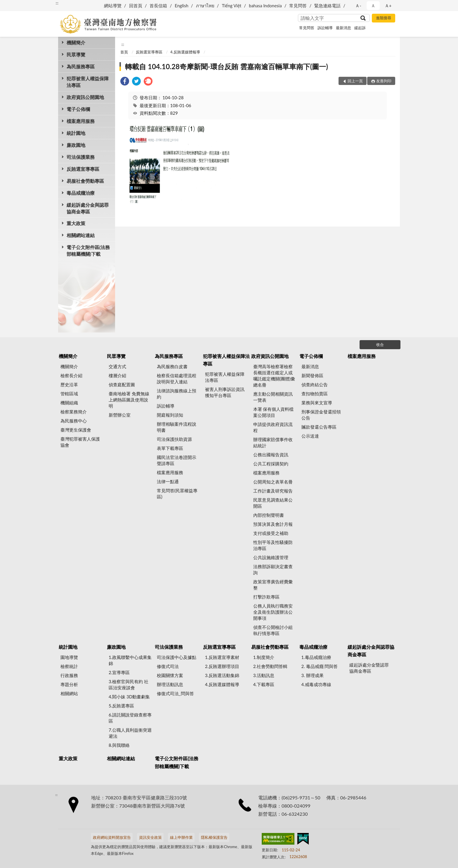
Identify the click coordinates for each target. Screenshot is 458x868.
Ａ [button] (373, 6)
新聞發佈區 (312, 375)
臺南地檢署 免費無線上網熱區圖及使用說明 (129, 400)
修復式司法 (168, 666)
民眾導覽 (76, 54)
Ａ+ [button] (388, 6)
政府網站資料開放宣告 (112, 837)
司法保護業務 (81, 157)
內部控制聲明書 (269, 515)
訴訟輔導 (325, 28)
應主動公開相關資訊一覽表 (273, 397)
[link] (125, 82)
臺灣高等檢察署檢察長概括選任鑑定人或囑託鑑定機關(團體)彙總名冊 (274, 376)
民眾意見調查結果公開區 (273, 503)
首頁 (124, 52)
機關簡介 (76, 42)
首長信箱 (158, 6)
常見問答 (298, 6)
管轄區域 (69, 394)
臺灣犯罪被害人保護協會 (80, 442)
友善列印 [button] (384, 81)
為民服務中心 (74, 421)
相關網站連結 (81, 235)
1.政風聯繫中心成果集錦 (130, 660)
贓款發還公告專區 (319, 427)
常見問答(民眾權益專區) (177, 494)
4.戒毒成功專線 (316, 684)
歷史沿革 (69, 385)
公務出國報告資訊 (271, 455)
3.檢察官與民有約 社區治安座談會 (129, 685)
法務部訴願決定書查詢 (273, 569)
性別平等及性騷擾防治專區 (273, 545)
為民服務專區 (81, 66)
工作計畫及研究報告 (273, 491)
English (182, 6)
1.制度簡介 (264, 657)
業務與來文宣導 (317, 403)
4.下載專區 (264, 684)
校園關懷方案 (170, 675)
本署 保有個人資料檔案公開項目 (274, 412)
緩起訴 (360, 28)
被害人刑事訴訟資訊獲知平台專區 (225, 392)
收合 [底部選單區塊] (380, 345)
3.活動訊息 (264, 675)
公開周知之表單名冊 (273, 482)
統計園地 (76, 133)
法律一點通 (168, 481)
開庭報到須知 (170, 415)
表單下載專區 (170, 448)
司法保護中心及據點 (177, 657)
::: (57, 3)
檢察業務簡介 (74, 412)
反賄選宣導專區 (83, 169)
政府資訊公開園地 (85, 97)
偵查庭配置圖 (122, 385)
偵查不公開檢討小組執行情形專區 (273, 630)
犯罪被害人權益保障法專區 (88, 82)
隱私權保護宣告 (214, 837)
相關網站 (69, 693)
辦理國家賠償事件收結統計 (273, 442)
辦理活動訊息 (170, 684)
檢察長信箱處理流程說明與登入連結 (177, 379)
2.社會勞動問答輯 (270, 666)
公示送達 (310, 436)
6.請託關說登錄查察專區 (130, 718)
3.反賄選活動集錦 (222, 675)
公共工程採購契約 (271, 464)
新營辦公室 (120, 415)
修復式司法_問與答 (175, 693)
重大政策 (76, 223)
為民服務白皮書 (172, 366)
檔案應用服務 (81, 121)
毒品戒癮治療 (81, 193)
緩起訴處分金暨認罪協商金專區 (369, 668)
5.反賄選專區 (121, 706)
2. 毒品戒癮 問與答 (320, 666)
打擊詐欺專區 (266, 597)
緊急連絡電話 (327, 6)
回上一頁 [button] (355, 81)
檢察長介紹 (71, 375)
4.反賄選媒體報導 (185, 52)
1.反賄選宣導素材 (222, 657)
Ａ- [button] (358, 6)
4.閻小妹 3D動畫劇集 (129, 697)
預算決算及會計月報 (273, 524)
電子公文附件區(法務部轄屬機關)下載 (88, 251)
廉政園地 (76, 145)
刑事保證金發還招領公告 (321, 415)
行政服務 (69, 675)
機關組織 (69, 403)
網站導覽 (113, 6)
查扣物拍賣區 (315, 394)
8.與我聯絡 (119, 745)
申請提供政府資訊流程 (273, 427)
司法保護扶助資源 (174, 439)
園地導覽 (69, 657)
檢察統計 (69, 666)
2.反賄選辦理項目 (222, 666)
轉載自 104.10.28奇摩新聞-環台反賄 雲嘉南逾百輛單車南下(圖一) (227, 66)
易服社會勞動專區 (85, 181)
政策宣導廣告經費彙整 (273, 585)
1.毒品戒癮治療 (316, 657)
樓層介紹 (117, 375)
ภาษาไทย (205, 6)
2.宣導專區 (119, 672)
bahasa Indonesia (265, 6)
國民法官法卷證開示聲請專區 (177, 460)
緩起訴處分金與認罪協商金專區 (88, 208)
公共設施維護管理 (271, 557)
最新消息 (343, 28)
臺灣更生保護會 (76, 430)
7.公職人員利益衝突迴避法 (130, 733)
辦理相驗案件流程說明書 (177, 427)
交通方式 (117, 366)
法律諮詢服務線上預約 (177, 394)
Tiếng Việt (231, 6)
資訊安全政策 (150, 837)
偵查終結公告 (315, 385)
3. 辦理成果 (313, 675)
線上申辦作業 (181, 837)
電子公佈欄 (78, 109)
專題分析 (69, 684)
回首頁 (136, 6)
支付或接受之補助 (271, 533)
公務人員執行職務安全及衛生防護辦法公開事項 (273, 612)
